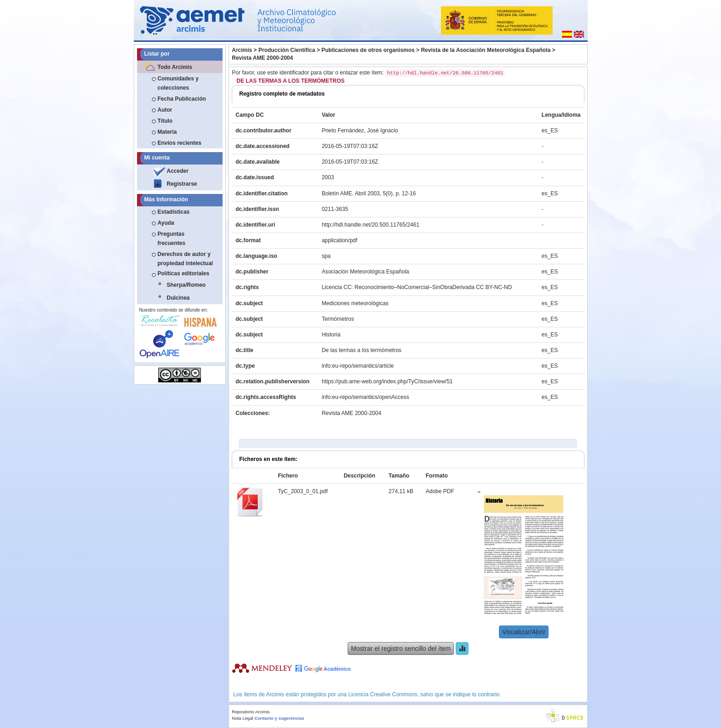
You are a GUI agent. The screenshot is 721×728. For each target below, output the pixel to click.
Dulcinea (178, 298)
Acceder (178, 171)
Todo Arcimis (175, 67)
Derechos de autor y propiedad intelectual (186, 259)
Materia (167, 132)
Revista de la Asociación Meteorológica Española (486, 50)
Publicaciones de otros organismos (368, 50)
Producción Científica (287, 50)
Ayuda (166, 223)
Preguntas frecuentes (172, 239)
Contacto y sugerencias (279, 718)
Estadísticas (174, 212)
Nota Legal (242, 718)
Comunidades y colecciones (178, 83)
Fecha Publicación (182, 99)
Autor (165, 110)
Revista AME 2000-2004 (262, 58)
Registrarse (182, 184)
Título (165, 121)
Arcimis (242, 50)
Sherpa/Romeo (186, 285)
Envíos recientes (180, 143)
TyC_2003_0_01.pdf (303, 491)
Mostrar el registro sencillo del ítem (401, 648)
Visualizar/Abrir (524, 632)
